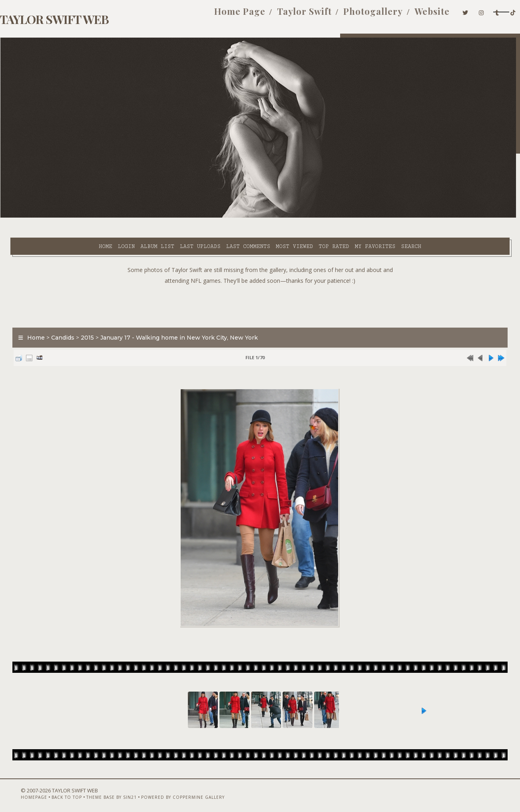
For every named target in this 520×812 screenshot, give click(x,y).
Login (54, 216)
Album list (85, 216)
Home (34, 216)
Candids (53, 318)
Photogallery (341, 15)
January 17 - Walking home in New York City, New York (169, 318)
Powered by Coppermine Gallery (162, 791)
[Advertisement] (260, 284)
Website (400, 15)
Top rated (262, 216)
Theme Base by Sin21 (91, 791)
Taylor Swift (272, 15)
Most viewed (222, 216)
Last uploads (128, 216)
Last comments (176, 216)
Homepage (14, 791)
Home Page (207, 15)
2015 (77, 318)
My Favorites (303, 216)
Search (339, 216)
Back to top (46, 791)
